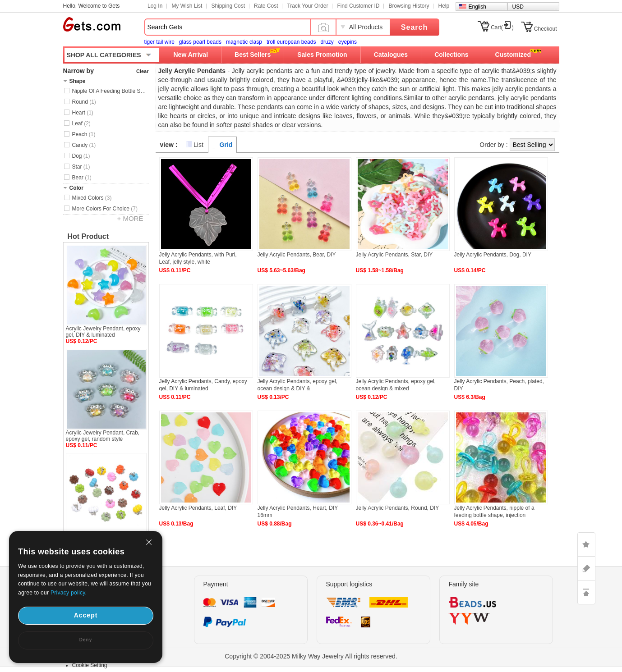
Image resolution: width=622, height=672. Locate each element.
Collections (451, 55)
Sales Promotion (322, 55)
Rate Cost (266, 6)
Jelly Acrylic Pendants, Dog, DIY (493, 255)
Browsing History (409, 6)
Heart (83, 113)
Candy (84, 145)
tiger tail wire (159, 42)
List (198, 145)
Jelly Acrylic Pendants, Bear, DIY (297, 255)
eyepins (348, 42)
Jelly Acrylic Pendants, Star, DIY (394, 255)
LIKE (586, 544)
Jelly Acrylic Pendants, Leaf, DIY (198, 508)
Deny (86, 640)
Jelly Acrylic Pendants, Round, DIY (398, 508)
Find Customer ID (358, 6)
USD (518, 7)
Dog (81, 156)
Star (81, 167)
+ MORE (130, 218)
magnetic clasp (244, 42)
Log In (155, 6)
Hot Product (88, 236)
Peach (84, 134)
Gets (92, 24)
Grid (226, 145)
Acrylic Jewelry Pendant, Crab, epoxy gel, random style (103, 436)
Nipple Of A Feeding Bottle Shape (111, 91)
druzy (327, 42)
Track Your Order (307, 6)
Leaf (81, 123)
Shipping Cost (228, 6)
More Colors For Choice (105, 209)
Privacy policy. (69, 593)
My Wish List (187, 6)
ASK (586, 568)
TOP (586, 592)
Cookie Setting (90, 665)
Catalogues (391, 55)
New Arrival (191, 55)
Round (84, 102)
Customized (513, 55)
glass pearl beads (200, 42)
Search (414, 27)
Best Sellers (253, 55)
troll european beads (291, 42)
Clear (143, 71)
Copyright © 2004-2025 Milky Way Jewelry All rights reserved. (311, 656)
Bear (82, 178)
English (477, 7)
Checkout (546, 29)
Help (444, 6)
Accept (86, 615)
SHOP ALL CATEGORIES (104, 55)
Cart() (502, 27)
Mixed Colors (92, 198)
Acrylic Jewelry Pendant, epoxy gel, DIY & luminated (103, 332)
